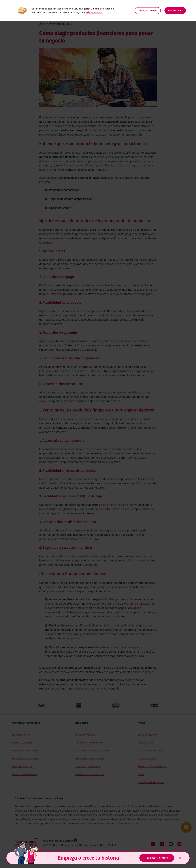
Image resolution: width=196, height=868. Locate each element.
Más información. (94, 12)
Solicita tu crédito (157, 858)
